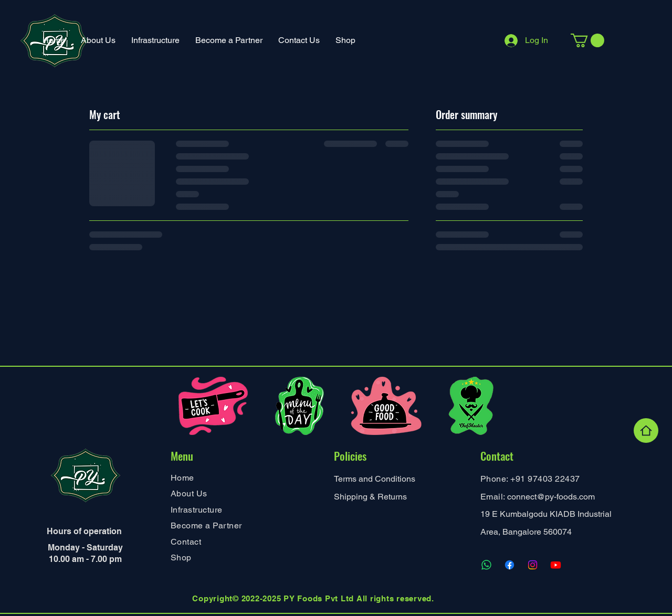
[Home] (646, 431)
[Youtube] (556, 565)
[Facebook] (510, 565)
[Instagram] (533, 565)
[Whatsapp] (486, 565)
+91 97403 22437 (545, 479)
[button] (155, 40)
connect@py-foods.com (551, 497)
